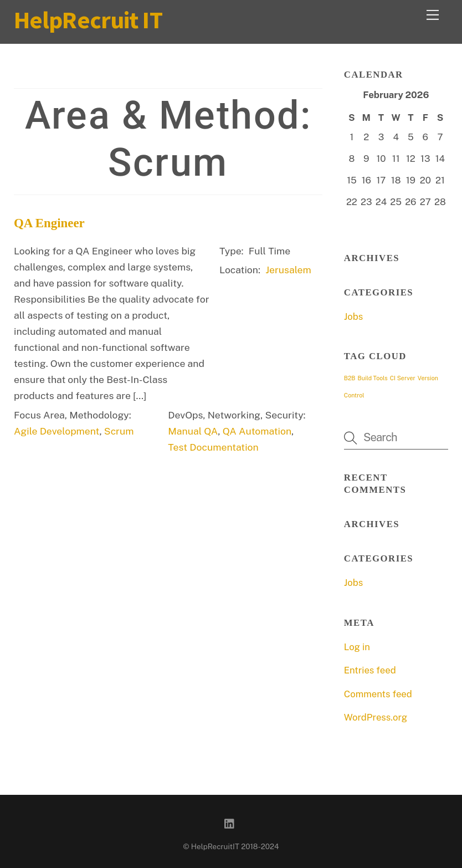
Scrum (119, 431)
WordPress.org (376, 717)
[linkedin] (230, 822)
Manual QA (193, 431)
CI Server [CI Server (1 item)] (403, 378)
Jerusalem (288, 270)
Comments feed (378, 694)
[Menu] (433, 15)
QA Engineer (49, 223)
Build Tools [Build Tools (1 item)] (373, 378)
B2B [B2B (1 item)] (350, 378)
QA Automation (257, 431)
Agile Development (57, 431)
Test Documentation (213, 447)
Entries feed (370, 670)
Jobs (353, 316)
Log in (357, 647)
